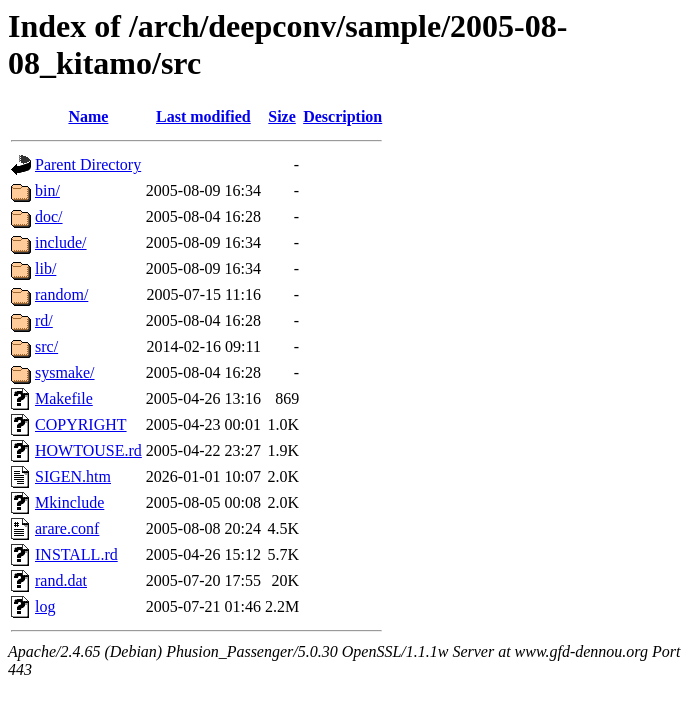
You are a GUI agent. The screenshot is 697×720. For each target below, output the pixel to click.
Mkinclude (69, 502)
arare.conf (67, 528)
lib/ (45, 268)
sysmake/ (65, 372)
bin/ (47, 190)
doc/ (49, 216)
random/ (61, 294)
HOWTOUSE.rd (88, 450)
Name (88, 116)
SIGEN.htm (73, 476)
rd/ (44, 320)
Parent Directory (88, 164)
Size (282, 116)
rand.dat (61, 580)
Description (342, 116)
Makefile (64, 398)
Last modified (203, 116)
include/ (61, 242)
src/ (46, 346)
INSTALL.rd (76, 554)
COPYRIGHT (81, 424)
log (45, 606)
